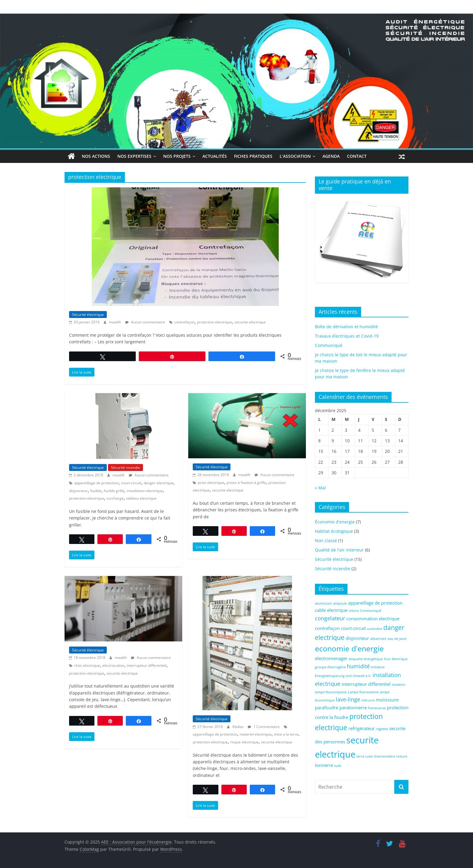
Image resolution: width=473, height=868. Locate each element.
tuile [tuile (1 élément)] (338, 766)
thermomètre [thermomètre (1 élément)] (385, 756)
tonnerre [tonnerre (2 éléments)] (324, 765)
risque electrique (244, 742)
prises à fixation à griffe (246, 482)
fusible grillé (114, 490)
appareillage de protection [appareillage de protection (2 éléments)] (375, 603)
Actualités (215, 156)
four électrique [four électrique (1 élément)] (396, 659)
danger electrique (159, 483)
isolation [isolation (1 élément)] (399, 685)
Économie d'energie (335, 522)
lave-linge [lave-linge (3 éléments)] (348, 699)
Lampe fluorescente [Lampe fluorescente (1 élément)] (363, 692)
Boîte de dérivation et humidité (346, 327)
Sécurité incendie (125, 467)
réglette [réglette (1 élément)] (382, 729)
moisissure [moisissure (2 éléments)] (387, 700)
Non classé (326, 541)
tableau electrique (141, 498)
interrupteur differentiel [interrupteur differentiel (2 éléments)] (366, 684)
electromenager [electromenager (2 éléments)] (331, 658)
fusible (96, 490)
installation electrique (145, 490)
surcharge (115, 498)
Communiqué (329, 345)
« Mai (320, 488)
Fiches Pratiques (253, 156)
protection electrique (214, 322)
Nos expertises (134, 156)
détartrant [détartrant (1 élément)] (378, 639)
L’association (295, 156)
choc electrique (87, 665)
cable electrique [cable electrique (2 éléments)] (331, 610)
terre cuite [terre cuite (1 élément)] (365, 756)
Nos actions (96, 156)
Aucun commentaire (145, 322)
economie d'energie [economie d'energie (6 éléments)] (349, 649)
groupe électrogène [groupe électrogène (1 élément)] (330, 667)
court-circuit (131, 483)
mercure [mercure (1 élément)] (368, 700)
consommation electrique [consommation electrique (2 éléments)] (373, 618)
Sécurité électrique (88, 314)
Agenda (331, 156)
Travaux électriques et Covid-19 (347, 336)
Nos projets (177, 156)
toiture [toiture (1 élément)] (402, 756)
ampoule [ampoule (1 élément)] (340, 603)
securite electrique (250, 322)
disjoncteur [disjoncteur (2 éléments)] (357, 638)
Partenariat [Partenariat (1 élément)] (377, 708)
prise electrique (211, 482)
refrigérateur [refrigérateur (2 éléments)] (362, 728)
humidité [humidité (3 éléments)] (358, 666)
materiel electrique (256, 734)
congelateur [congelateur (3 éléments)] (330, 618)
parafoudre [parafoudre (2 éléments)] (327, 707)
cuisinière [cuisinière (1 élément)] (375, 629)
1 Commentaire (264, 727)
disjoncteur (78, 490)
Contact (357, 156)
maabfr (116, 322)
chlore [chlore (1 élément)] (354, 611)
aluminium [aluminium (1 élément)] (323, 603)
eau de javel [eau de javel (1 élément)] (397, 639)
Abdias (238, 727)
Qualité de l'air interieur (339, 550)
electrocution (113, 665)
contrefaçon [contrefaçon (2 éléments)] (327, 628)
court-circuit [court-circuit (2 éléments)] (353, 628)
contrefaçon (184, 322)
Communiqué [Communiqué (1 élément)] (371, 611)
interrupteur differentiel (147, 665)
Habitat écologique (334, 531)
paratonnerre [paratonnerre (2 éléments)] (353, 707)
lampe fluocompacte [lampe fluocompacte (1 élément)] (331, 692)
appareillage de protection (96, 483)
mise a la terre (286, 734)
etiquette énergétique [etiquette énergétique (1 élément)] (366, 659)
